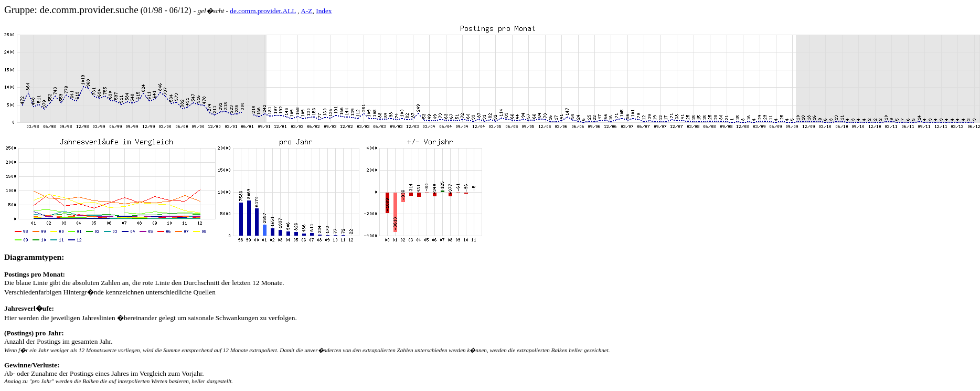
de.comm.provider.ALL (263, 11)
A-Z (306, 11)
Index (324, 11)
